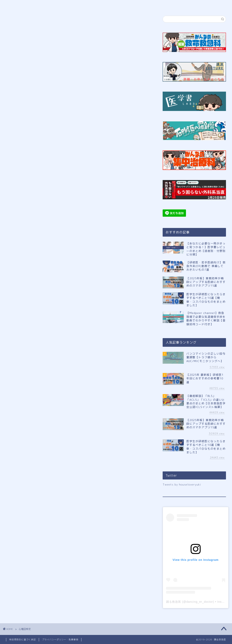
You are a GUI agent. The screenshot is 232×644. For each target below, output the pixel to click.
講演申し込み (129, 5)
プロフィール (57, 5)
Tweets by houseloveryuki (182, 484)
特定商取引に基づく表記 (23, 640)
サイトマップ (164, 5)
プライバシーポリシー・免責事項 (60, 640)
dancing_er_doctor (200, 602)
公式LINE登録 (93, 5)
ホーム (22, 5)
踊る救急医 (174, 602)
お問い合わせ (199, 5)
